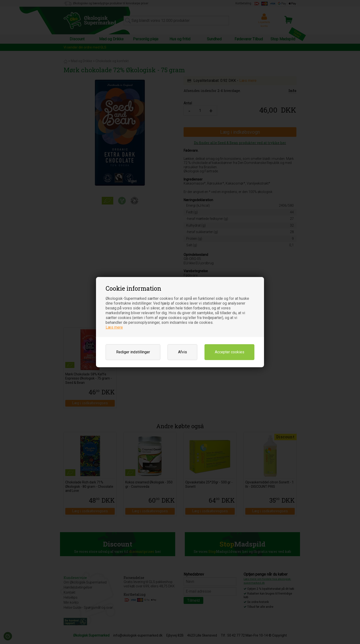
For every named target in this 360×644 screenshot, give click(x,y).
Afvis (183, 352)
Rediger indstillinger (133, 352)
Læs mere (114, 327)
